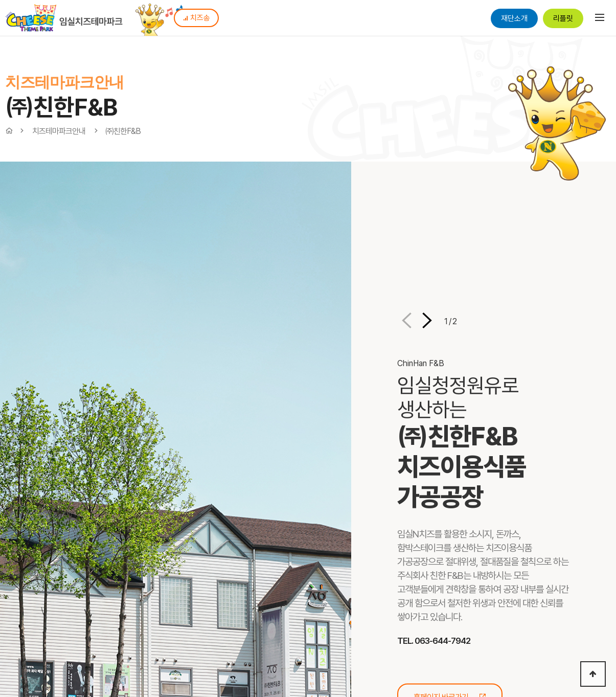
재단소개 (514, 18)
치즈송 (196, 18)
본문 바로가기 (0, 0)
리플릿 (563, 18)
